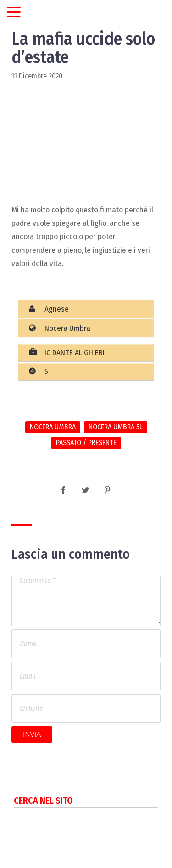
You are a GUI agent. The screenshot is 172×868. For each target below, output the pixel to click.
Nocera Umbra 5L (116, 427)
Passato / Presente (86, 442)
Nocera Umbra (53, 427)
